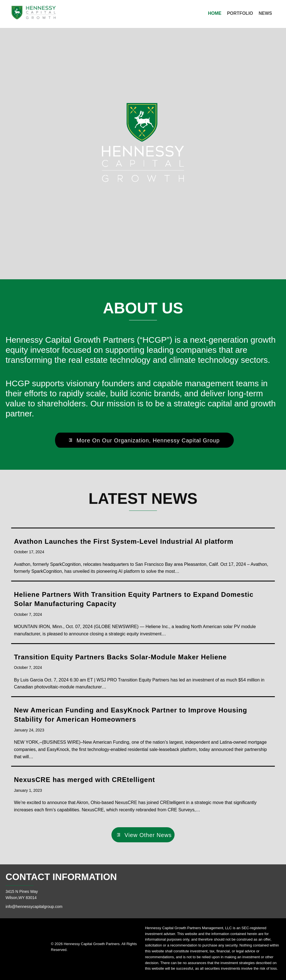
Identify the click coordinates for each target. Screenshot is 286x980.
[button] (143, 440)
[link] (215, 13)
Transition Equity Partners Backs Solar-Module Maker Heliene (120, 657)
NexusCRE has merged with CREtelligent (84, 780)
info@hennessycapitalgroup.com (34, 907)
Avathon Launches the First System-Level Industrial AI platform (124, 541)
